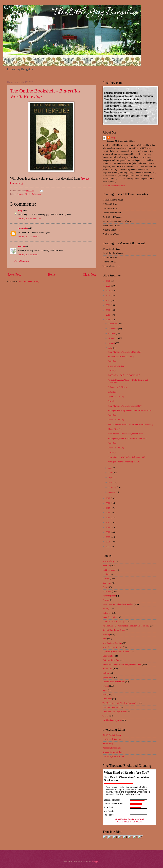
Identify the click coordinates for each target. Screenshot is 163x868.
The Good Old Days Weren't (115, 712)
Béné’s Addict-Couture (113, 735)
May (111, 473)
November (113, 329)
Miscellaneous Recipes (113, 647)
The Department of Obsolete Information (120, 703)
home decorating (110, 617)
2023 (108, 296)
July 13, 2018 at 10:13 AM (29, 219)
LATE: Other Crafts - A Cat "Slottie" (124, 375)
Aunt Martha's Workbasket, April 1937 (125, 406)
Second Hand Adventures (114, 682)
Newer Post (14, 275)
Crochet (106, 579)
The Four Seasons (110, 707)
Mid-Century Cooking (112, 643)
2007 (108, 547)
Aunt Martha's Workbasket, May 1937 (125, 352)
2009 (108, 537)
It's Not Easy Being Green (114, 630)
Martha (21, 246)
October (112, 333)
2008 (108, 542)
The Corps (107, 699)
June (111, 468)
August (112, 343)
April (111, 478)
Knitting (106, 634)
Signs (105, 690)
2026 (108, 281)
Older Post (89, 275)
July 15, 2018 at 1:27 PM (29, 237)
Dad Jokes (107, 583)
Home (52, 275)
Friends (106, 600)
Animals (21, 194)
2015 (108, 508)
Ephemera (36, 194)
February (113, 487)
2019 (108, 315)
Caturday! (112, 361)
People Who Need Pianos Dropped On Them (122, 664)
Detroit (106, 587)
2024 (108, 291)
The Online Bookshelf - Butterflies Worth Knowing (130, 424)
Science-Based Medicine (113, 752)
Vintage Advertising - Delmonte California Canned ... (131, 410)
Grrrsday (112, 370)
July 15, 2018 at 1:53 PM (29, 255)
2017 (108, 498)
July (111, 348)
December (113, 324)
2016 (108, 503)
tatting (105, 695)
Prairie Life (108, 669)
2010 (108, 532)
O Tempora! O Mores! (118, 387)
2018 (108, 320)
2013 (108, 518)
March (112, 483)
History (106, 609)
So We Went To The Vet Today (121, 357)
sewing (106, 686)
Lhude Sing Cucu (116, 429)
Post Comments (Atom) (29, 282)
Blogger (95, 861)
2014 (108, 513)
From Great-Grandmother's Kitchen (118, 604)
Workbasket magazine (112, 720)
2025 (108, 286)
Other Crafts (108, 656)
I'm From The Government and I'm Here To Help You (126, 626)
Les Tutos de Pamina (112, 739)
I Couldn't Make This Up (113, 622)
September (113, 338)
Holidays (107, 613)
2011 (108, 527)
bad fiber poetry (110, 570)
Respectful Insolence (112, 748)
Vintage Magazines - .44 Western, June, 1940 (128, 438)
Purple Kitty (108, 744)
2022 (108, 300)
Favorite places (109, 596)
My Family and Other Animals (116, 652)
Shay (20, 210)
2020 (108, 310)
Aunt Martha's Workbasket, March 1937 (125, 434)
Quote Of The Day (116, 366)
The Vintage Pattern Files (114, 756)
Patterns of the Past (111, 660)
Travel (105, 716)
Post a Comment (22, 261)
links (105, 639)
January (112, 492)
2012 (108, 523)
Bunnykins (23, 228)
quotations (107, 677)
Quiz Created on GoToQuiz (129, 822)
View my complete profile (114, 186)
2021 (108, 305)
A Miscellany (108, 561)
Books (28, 194)
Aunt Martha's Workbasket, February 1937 (126, 457)
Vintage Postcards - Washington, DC (124, 462)
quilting (106, 673)
